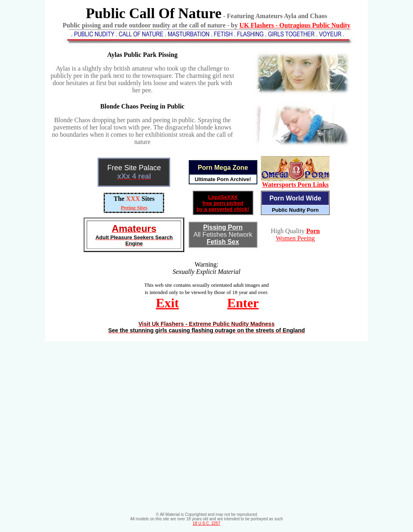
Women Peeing (295, 238)
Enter (243, 303)
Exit (167, 303)
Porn (313, 231)
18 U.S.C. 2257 (206, 523)
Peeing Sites (134, 208)
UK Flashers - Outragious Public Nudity (295, 25)
